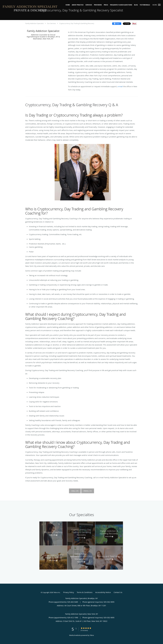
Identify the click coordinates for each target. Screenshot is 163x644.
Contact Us (118, 592)
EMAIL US (88, 491)
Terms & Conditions (85, 592)
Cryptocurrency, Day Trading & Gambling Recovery (77, 23)
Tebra (92, 635)
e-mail (120, 86)
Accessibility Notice (103, 592)
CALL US (75, 491)
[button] (159, 5)
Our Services (51, 23)
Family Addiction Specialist (34, 23)
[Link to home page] (30, 9)
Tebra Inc (57, 592)
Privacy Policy (69, 592)
